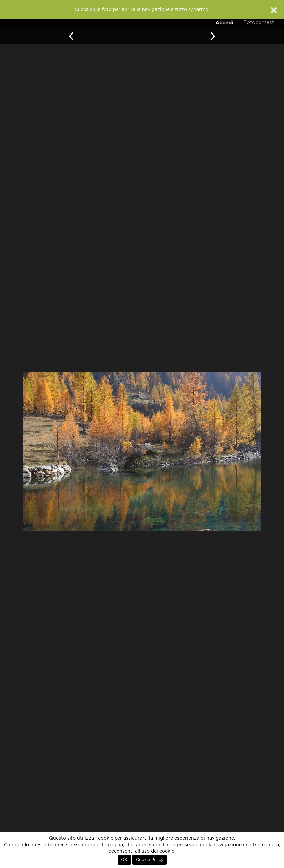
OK (124, 860)
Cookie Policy (150, 860)
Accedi (224, 23)
